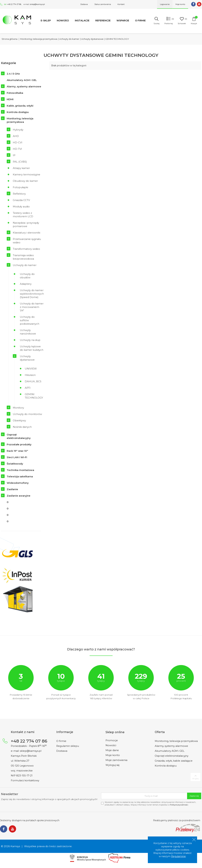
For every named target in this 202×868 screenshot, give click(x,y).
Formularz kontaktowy (25, 780)
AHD (16, 136)
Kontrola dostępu (18, 112)
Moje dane (112, 750)
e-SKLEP (46, 21)
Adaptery (26, 284)
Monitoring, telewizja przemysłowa (20, 120)
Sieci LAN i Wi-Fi (17, 457)
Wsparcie (123, 21)
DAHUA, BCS (33, 381)
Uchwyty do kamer (25, 265)
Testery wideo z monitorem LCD (23, 215)
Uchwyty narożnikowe (28, 332)
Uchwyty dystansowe (27, 358)
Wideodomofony (18, 483)
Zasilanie (12, 489)
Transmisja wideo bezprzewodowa (23, 257)
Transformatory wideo (26, 249)
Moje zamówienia (116, 760)
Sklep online (115, 732)
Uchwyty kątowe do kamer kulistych (32, 348)
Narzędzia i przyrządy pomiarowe (26, 224)
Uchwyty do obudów (27, 276)
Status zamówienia (103, 4)
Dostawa (84, 4)
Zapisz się (194, 796)
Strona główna (10, 39)
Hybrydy (18, 130)
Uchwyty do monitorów (27, 414)
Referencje (103, 21)
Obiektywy (19, 420)
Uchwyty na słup (30, 340)
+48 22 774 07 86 (14, 4)
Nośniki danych (22, 427)
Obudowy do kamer (25, 181)
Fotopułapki (20, 187)
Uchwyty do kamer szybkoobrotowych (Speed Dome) (32, 294)
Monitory (18, 408)
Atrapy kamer (21, 168)
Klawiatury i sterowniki (27, 233)
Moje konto (113, 755)
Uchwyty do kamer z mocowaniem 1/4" (32, 307)
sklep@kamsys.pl (37, 4)
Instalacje (82, 21)
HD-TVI (17, 149)
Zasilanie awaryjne (19, 496)
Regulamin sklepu (68, 746)
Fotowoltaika (15, 93)
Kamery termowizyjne (27, 174)
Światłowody (15, 464)
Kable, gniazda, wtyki (20, 106)
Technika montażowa (20, 470)
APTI (28, 388)
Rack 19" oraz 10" (17, 451)
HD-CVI (18, 142)
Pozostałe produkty (19, 444)
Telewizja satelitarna (20, 476)
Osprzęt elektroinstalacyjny (19, 436)
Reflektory (19, 194)
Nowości (63, 21)
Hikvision (30, 375)
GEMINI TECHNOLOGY (34, 396)
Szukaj (157, 23)
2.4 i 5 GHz (13, 74)
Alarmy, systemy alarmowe (24, 86)
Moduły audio (21, 206)
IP (14, 155)
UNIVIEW (31, 369)
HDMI (10, 99)
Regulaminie (178, 856)
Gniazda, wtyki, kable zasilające (174, 761)
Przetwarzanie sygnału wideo (27, 241)
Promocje (112, 740)
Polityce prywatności (179, 805)
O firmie (140, 21)
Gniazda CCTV (21, 200)
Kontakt (121, 4)
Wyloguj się (112, 765)
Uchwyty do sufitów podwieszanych (30, 320)
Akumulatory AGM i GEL (22, 80)
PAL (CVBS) (20, 162)
